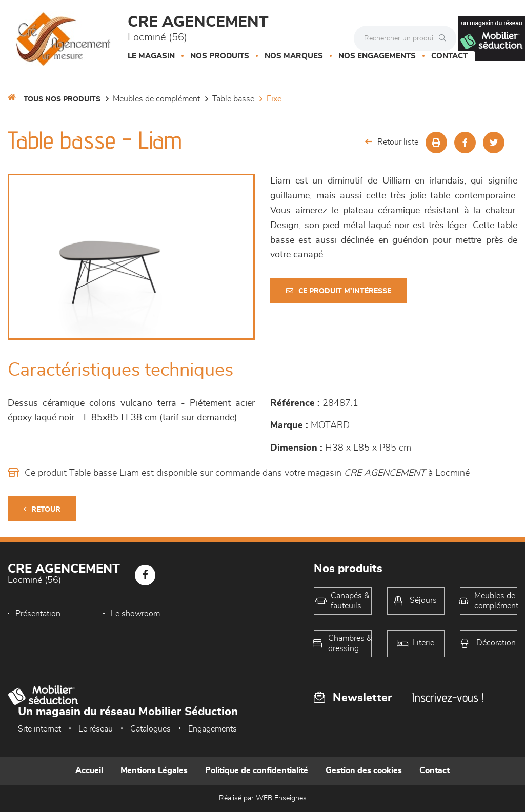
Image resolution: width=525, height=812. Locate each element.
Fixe (274, 99)
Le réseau (96, 729)
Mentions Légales (154, 770)
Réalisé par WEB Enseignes (263, 798)
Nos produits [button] (220, 56)
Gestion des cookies (364, 770)
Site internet (39, 729)
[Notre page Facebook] (145, 575)
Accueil (89, 770)
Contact (449, 56)
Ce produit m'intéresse (339, 291)
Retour (42, 509)
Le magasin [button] (151, 56)
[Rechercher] (445, 38)
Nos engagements (377, 56)
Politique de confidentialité (257, 770)
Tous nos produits (62, 99)
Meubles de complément (156, 99)
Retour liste (392, 142)
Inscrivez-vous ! (448, 697)
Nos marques (294, 56)
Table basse (233, 99)
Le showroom (135, 614)
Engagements (213, 729)
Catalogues (150, 729)
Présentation (38, 614)
